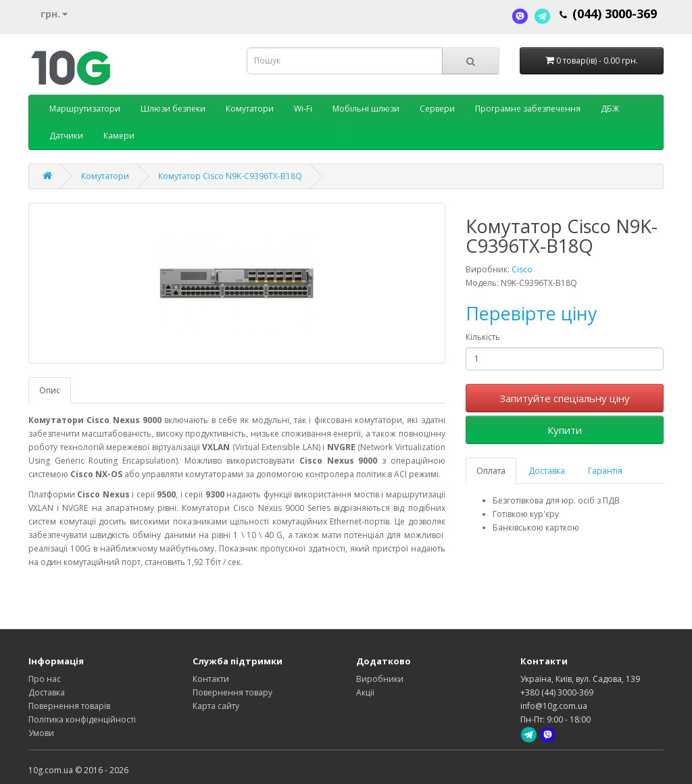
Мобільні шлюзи (366, 108)
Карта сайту (216, 706)
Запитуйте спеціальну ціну (565, 398)
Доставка (547, 471)
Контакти (211, 679)
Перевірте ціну (532, 313)
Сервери (437, 108)
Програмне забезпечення (528, 108)
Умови (41, 733)
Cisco (522, 269)
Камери (119, 136)
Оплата (491, 471)
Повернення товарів (69, 706)
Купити (565, 430)
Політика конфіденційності (82, 719)
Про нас (45, 679)
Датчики (66, 136)
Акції (365, 692)
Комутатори (250, 108)
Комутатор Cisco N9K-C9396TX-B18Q (230, 176)
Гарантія (605, 471)
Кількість (483, 337)
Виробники (380, 679)
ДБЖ (610, 108)
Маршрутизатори (85, 108)
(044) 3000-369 (615, 14)
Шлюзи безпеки (173, 108)
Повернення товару (232, 692)
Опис (50, 390)
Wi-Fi (303, 108)
